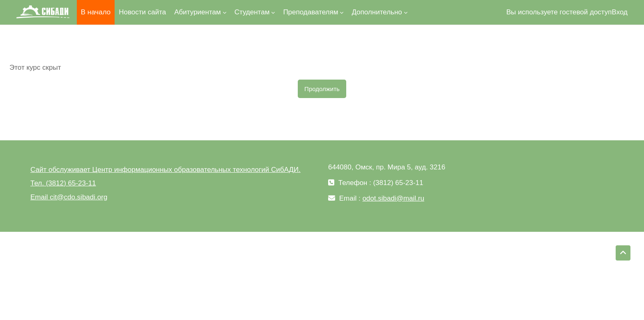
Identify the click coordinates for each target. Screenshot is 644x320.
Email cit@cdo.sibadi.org (69, 197)
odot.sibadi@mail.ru (393, 198)
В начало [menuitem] (96, 12)
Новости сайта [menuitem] (142, 12)
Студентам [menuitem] (252, 12)
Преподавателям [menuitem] (310, 12)
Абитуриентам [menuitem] (197, 12)
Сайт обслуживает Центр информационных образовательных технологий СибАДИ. (166, 170)
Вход (620, 12)
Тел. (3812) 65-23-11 (63, 183)
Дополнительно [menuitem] (377, 12)
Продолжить (322, 89)
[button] (623, 253)
